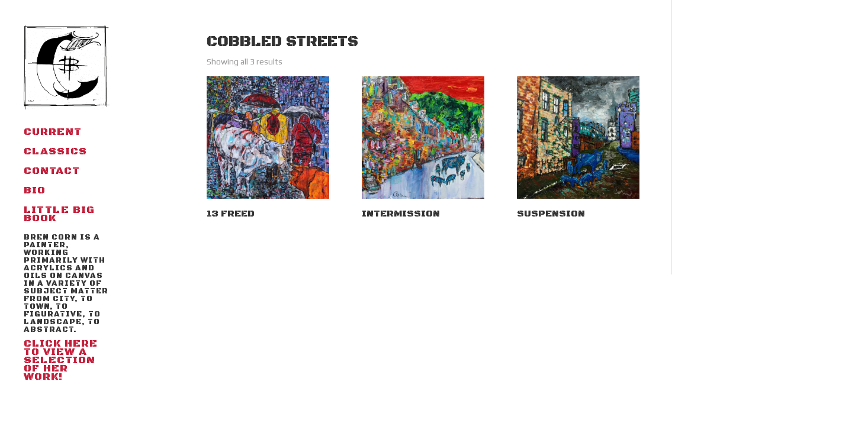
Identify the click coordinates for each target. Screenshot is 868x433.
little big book (59, 215)
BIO (35, 192)
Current (53, 133)
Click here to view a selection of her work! (67, 308)
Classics (55, 153)
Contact (52, 172)
